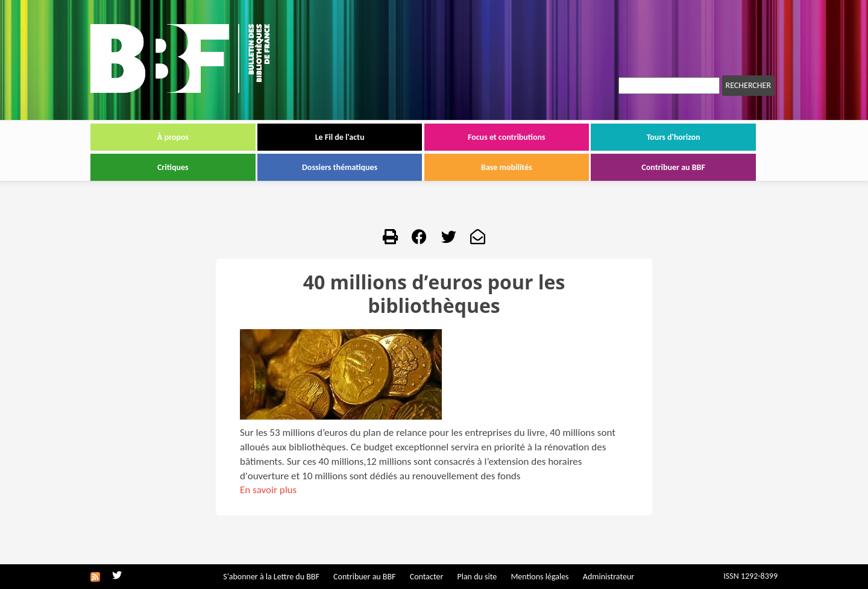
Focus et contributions (507, 137)
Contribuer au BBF (673, 167)
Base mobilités (507, 167)
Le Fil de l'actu (340, 137)
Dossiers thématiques (340, 167)
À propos (173, 137)
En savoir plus (268, 490)
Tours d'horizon (674, 137)
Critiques (173, 167)
